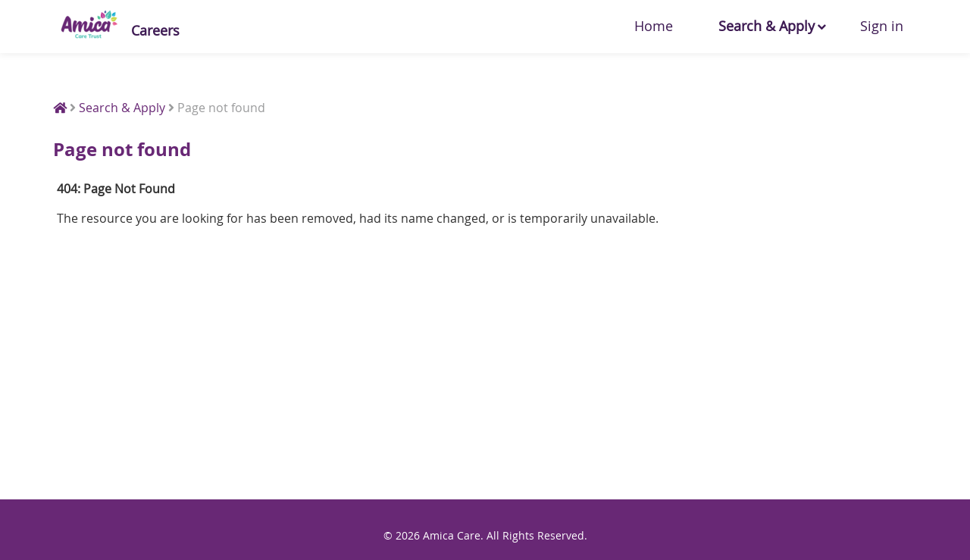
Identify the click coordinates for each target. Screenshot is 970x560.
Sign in (882, 26)
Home (654, 26)
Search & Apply (767, 26)
